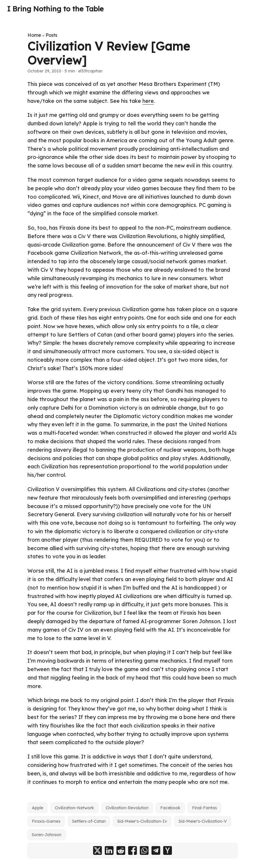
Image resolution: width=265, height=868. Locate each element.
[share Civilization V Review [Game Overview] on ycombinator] (168, 850)
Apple (38, 808)
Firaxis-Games (46, 821)
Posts (51, 35)
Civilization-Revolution (127, 808)
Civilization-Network (74, 808)
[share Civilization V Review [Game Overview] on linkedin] (109, 850)
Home (34, 35)
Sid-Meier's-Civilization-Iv (142, 821)
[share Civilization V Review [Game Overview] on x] (97, 850)
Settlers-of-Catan (89, 821)
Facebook (170, 808)
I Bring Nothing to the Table (55, 9)
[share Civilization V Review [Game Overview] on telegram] (156, 850)
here (148, 101)
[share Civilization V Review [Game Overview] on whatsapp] (144, 850)
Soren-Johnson (47, 835)
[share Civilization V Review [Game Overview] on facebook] (132, 850)
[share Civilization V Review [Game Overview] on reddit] (121, 850)
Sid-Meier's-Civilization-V (203, 821)
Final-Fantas (204, 808)
